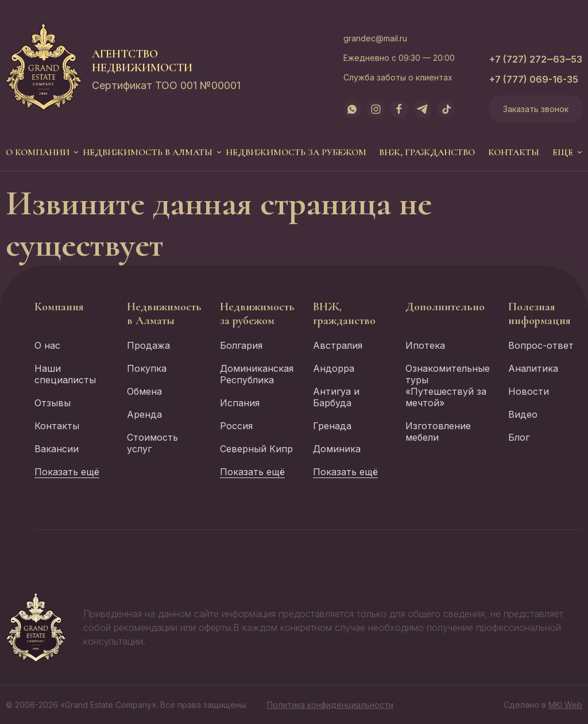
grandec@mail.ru (375, 38)
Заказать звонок (536, 109)
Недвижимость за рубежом (296, 152)
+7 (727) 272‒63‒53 (536, 59)
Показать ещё (67, 472)
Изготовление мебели (438, 432)
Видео (523, 414)
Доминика (337, 449)
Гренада (332, 426)
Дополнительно (445, 307)
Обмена (144, 391)
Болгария (241, 345)
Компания (59, 307)
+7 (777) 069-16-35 (534, 79)
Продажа (148, 345)
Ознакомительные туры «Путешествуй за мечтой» (448, 386)
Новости (529, 391)
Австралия (338, 345)
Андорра (334, 368)
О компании (38, 152)
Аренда (144, 414)
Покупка (147, 368)
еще (563, 152)
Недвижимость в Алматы (148, 152)
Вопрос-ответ (541, 345)
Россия (236, 426)
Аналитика (533, 368)
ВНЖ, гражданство (427, 152)
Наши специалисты (65, 374)
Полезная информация (539, 314)
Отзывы (53, 403)
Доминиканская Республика (257, 374)
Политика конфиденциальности (330, 705)
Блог (519, 437)
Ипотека (425, 345)
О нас (47, 345)
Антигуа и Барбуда (336, 397)
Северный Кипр (256, 449)
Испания (240, 403)
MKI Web (565, 705)
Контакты (514, 152)
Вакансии (57, 449)
